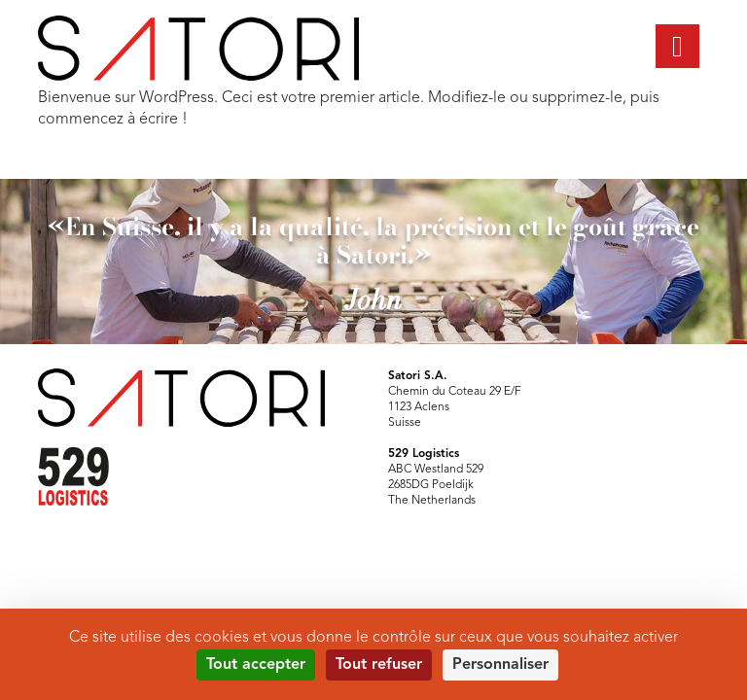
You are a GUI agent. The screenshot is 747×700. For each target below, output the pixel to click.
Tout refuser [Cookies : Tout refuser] (379, 665)
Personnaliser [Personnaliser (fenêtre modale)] (500, 665)
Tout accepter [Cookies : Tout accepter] (256, 665)
